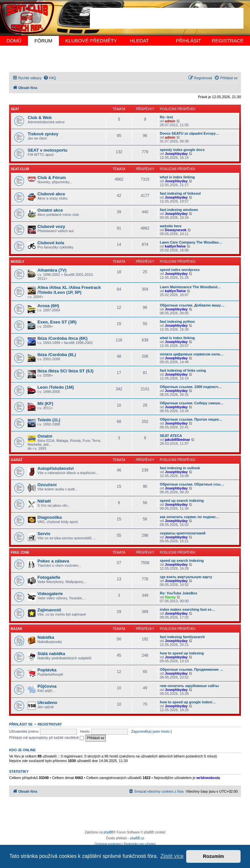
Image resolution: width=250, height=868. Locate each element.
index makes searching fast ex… (187, 609)
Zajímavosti (49, 610)
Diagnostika (50, 517)
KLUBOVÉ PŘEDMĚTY (91, 41)
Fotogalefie (49, 577)
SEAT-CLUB (20, 169)
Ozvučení (47, 485)
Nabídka (46, 637)
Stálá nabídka (51, 654)
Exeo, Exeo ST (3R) (57, 322)
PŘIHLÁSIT (188, 41)
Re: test (166, 117)
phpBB (108, 832)
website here (171, 226)
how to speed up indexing (182, 653)
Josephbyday (176, 154)
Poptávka (47, 670)
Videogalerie (50, 594)
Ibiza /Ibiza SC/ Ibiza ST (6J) (65, 371)
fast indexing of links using (183, 370)
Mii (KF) (45, 404)
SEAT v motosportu (48, 150)
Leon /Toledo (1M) (56, 387)
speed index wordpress (180, 270)
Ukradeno (47, 703)
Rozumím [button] (213, 856)
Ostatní (45, 436)
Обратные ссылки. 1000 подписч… (191, 387)
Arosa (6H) (48, 306)
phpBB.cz (137, 838)
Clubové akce (51, 194)
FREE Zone (20, 553)
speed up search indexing (182, 501)
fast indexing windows (179, 210)
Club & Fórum (52, 178)
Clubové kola (51, 243)
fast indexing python (177, 322)
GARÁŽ (17, 460)
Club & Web (40, 118)
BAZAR (16, 629)
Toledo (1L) (49, 420)
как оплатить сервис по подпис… (190, 517)
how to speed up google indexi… (188, 702)
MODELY (18, 262)
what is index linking (177, 177)
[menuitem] (50, 78)
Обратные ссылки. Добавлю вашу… (192, 305)
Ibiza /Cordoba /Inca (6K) (62, 338)
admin (170, 121)
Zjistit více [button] (172, 856)
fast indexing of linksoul (180, 193)
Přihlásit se (21, 724)
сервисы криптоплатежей (183, 533)
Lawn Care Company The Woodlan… (191, 242)
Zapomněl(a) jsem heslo (150, 731)
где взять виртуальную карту (186, 577)
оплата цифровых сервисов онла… (192, 354)
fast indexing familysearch (182, 637)
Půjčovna (47, 686)
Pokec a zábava (53, 561)
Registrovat (50, 724)
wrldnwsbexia (208, 778)
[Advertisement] (167, 18)
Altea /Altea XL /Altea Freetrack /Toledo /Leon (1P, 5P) (69, 290)
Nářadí (44, 501)
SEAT (15, 109)
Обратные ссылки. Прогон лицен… (191, 419)
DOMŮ (14, 41)
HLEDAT (139, 41)
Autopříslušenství (56, 468)
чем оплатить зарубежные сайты (189, 686)
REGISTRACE (228, 41)
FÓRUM (43, 41)
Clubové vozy (51, 226)
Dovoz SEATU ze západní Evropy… (190, 133)
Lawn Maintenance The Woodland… (190, 287)
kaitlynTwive (175, 246)
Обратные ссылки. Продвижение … (192, 669)
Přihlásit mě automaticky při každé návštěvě (47, 738)
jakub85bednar (177, 440)
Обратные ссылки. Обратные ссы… (192, 484)
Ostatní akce (50, 210)
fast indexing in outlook (180, 468)
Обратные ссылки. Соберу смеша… (192, 403)
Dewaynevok (176, 230)
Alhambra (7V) (52, 270)
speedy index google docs (182, 150)
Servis (44, 534)
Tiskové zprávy (43, 134)
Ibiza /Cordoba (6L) (57, 355)
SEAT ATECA (171, 436)
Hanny (170, 597)
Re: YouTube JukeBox (179, 593)
